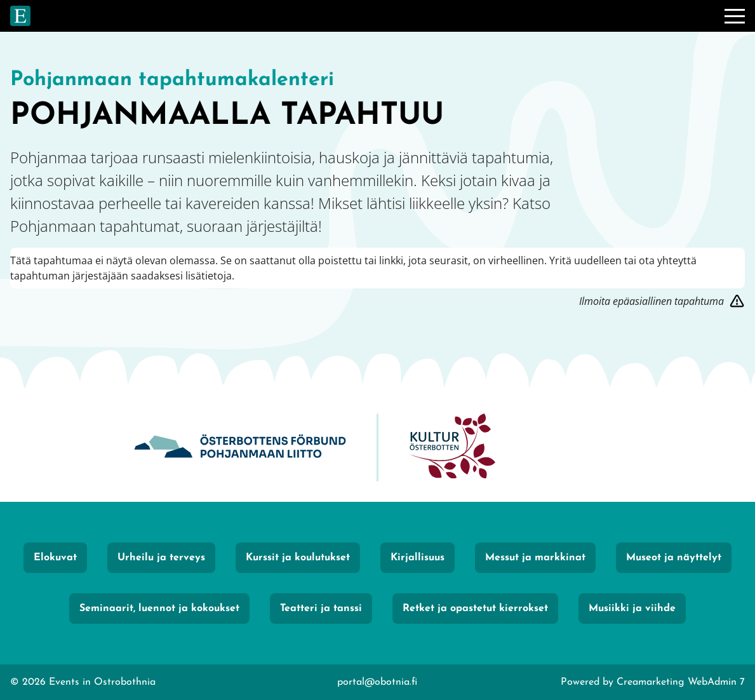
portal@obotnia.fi (377, 682)
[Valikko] (735, 16)
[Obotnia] (240, 448)
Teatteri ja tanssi (321, 609)
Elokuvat (55, 558)
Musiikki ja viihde (632, 609)
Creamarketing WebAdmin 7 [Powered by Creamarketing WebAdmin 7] (681, 682)
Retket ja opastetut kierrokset (475, 609)
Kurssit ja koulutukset (298, 558)
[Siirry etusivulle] (20, 16)
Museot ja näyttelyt (674, 558)
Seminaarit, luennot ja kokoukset (159, 609)
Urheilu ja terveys (161, 558)
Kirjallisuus (418, 558)
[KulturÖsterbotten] (452, 448)
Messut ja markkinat (535, 558)
